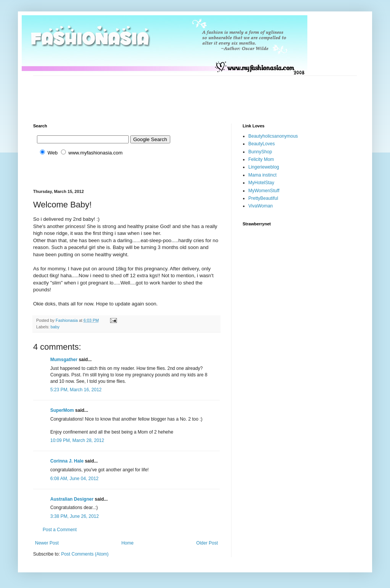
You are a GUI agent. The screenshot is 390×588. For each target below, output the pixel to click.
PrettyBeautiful (263, 198)
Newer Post (47, 543)
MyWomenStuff (264, 191)
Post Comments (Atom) (85, 554)
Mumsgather (64, 360)
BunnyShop (260, 152)
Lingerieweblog (264, 167)
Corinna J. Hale (67, 461)
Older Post (207, 543)
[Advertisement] (172, 93)
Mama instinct (262, 175)
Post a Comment (60, 530)
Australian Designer (72, 499)
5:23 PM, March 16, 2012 (76, 390)
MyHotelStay (261, 183)
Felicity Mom (261, 159)
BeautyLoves (261, 144)
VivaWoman (261, 206)
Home (128, 543)
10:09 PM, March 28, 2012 (77, 440)
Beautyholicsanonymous (273, 136)
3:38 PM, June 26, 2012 (74, 516)
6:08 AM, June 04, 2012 (74, 479)
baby (55, 327)
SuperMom (62, 410)
